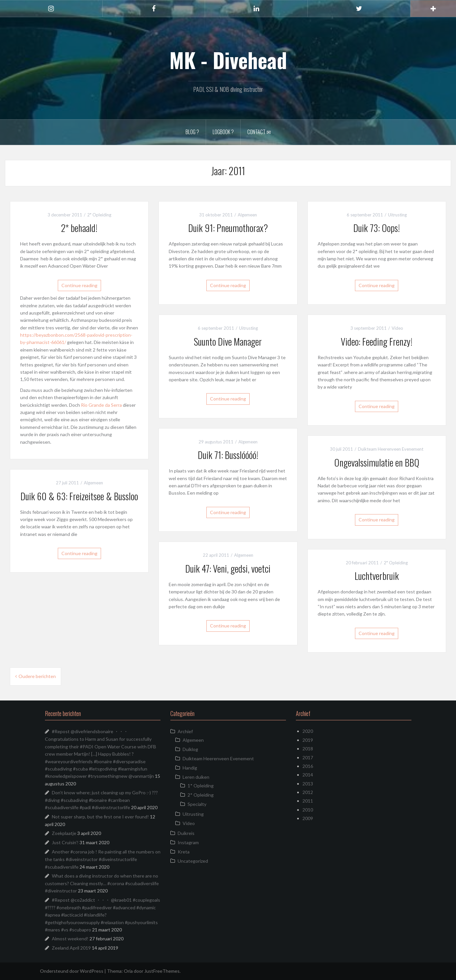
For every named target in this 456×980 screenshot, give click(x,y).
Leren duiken (196, 777)
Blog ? (192, 132)
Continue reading (79, 285)
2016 (308, 766)
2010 (308, 810)
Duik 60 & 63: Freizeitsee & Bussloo (79, 496)
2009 (308, 818)
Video (397, 328)
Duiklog (190, 749)
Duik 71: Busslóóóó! (228, 455)
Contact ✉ (259, 132)
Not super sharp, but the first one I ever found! (100, 817)
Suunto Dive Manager (228, 341)
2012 (308, 792)
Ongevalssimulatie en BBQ (377, 462)
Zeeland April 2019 (71, 948)
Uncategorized (193, 861)
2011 (308, 801)
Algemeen (247, 215)
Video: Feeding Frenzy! (377, 341)
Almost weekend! (70, 939)
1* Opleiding (201, 786)
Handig (190, 768)
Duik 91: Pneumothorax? (228, 228)
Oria (128, 971)
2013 (308, 784)
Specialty (197, 804)
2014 (308, 775)
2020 (308, 731)
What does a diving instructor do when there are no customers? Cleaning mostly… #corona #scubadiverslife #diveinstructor (102, 883)
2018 (308, 749)
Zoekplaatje (64, 833)
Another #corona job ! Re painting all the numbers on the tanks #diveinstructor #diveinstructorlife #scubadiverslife (103, 859)
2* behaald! (79, 228)
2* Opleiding (99, 215)
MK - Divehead (228, 60)
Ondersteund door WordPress (72, 971)
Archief (185, 731)
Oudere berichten (37, 676)
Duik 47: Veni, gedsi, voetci (228, 568)
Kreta (184, 852)
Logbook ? (223, 132)
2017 (308, 757)
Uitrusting (397, 215)
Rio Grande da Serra (101, 405)
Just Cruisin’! (65, 842)
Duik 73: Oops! (377, 228)
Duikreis (186, 833)
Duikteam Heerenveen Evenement (391, 449)
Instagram (188, 842)
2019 (308, 740)
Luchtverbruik (377, 576)
